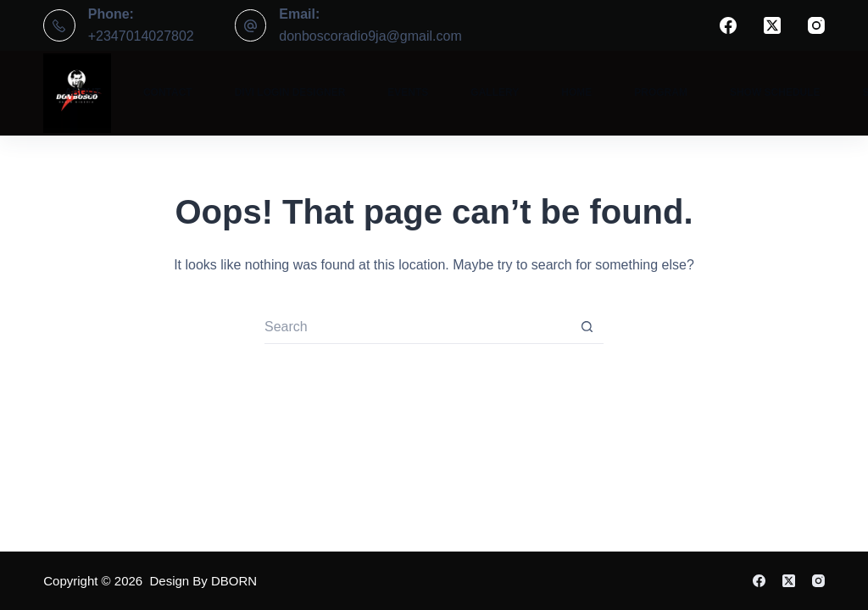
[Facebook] (728, 25)
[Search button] (587, 327)
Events (408, 92)
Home (576, 92)
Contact (168, 92)
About (83, 92)
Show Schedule (775, 92)
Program (661, 92)
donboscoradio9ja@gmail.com (370, 36)
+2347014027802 (141, 36)
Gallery (495, 92)
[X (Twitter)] (772, 25)
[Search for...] (417, 327)
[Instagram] (816, 25)
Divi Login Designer (290, 92)
